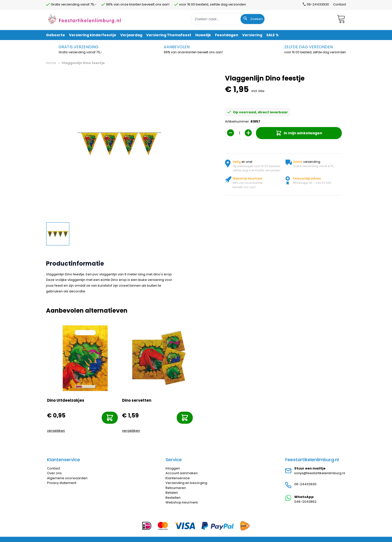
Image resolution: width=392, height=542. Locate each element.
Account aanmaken (182, 473)
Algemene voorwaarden (67, 478)
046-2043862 (305, 502)
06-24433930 (305, 484)
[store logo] (84, 19)
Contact (339, 4)
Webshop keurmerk (182, 502)
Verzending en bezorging (186, 483)
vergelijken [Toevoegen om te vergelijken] (56, 431)
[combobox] (228, 19)
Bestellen (173, 498)
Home (51, 63)
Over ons (54, 473)
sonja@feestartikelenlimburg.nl (320, 473)
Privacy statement (62, 483)
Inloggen (173, 468)
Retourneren (176, 488)
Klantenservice (178, 478)
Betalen (172, 493)
